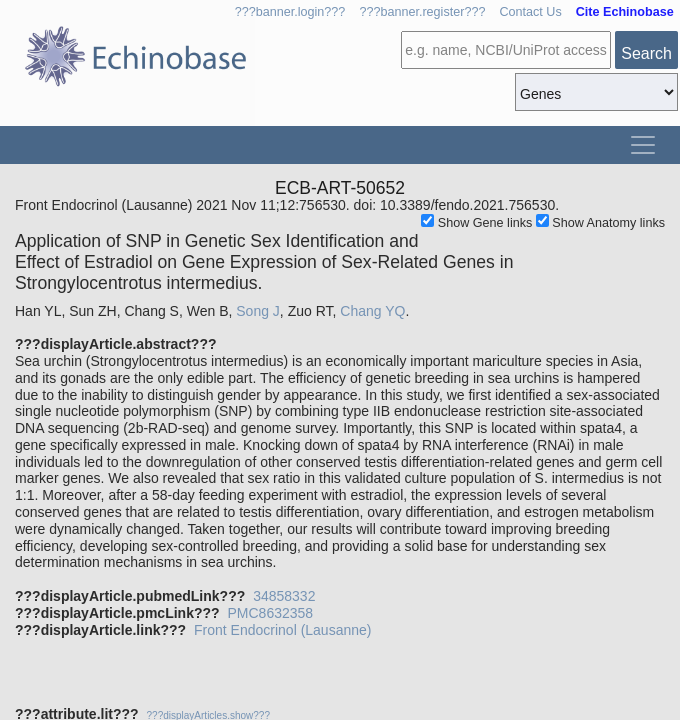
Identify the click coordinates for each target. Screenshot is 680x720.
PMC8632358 (270, 613)
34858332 (284, 596)
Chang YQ (372, 311)
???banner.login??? (290, 12)
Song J (258, 311)
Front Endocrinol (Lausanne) (282, 630)
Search (646, 53)
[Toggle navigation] (643, 145)
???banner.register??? (422, 12)
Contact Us (530, 12)
